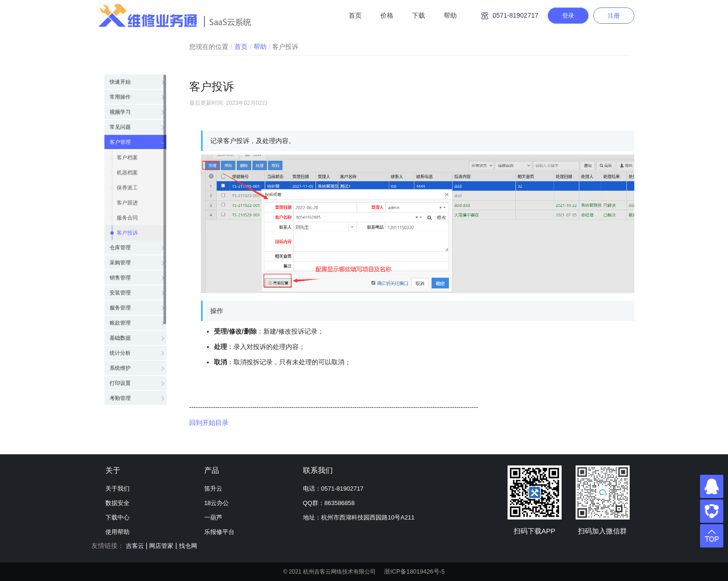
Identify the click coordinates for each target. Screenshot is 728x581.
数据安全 (117, 503)
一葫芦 (213, 517)
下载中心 (117, 517)
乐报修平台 (219, 532)
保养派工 (127, 175)
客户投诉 (127, 231)
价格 (387, 15)
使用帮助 (117, 532)
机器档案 (127, 157)
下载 (419, 15)
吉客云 (135, 546)
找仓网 (188, 546)
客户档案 (127, 138)
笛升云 (213, 489)
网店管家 (161, 546)
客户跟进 (127, 194)
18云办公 (216, 503)
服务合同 (127, 212)
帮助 (450, 15)
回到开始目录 (209, 423)
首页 (355, 15)
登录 (568, 16)
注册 (614, 16)
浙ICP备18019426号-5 (414, 571)
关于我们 (117, 489)
